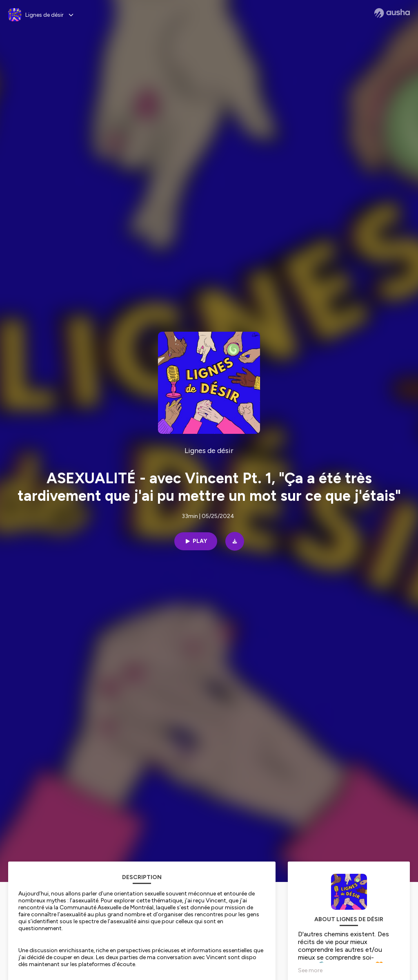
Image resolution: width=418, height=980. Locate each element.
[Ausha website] (392, 13)
